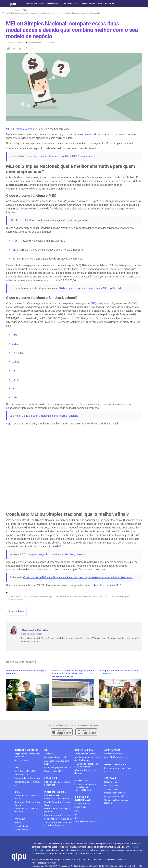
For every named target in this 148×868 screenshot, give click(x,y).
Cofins (16, 362)
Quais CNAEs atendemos (116, 757)
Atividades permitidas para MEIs (57, 762)
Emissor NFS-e (21, 775)
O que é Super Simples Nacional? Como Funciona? (51, 416)
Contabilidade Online (17, 596)
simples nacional (84, 750)
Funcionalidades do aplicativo (28, 778)
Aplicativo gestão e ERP (25, 771)
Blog (25, 10)
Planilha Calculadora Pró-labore (59, 799)
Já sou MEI (49, 754)
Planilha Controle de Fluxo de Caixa (57, 804)
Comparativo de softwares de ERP (28, 783)
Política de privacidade (115, 793)
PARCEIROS (20, 819)
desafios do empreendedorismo (102, 134)
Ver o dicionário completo (86, 822)
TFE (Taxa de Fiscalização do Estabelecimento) (88, 765)
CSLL (15, 344)
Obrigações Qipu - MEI (114, 796)
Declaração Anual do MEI (56, 757)
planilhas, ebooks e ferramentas (55, 793)
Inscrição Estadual (83, 804)
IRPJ (14, 335)
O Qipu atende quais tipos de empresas (27, 755)
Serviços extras (21, 760)
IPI (13, 371)
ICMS (15, 250)
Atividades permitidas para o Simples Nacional (88, 759)
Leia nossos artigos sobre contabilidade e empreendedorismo (86, 787)
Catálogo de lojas (22, 830)
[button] (123, 9)
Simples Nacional (24, 129)
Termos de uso (111, 789)
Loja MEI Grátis (21, 826)
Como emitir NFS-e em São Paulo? (27, 797)
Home (17, 10)
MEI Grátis (19, 822)
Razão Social (80, 807)
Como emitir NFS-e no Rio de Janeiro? (27, 804)
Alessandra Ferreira (16, 43)
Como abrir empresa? (114, 754)
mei (46, 750)
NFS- (17, 792)
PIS (14, 353)
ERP (16, 767)
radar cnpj (51, 778)
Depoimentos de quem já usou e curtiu (118, 770)
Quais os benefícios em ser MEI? (103, 585)
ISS (14, 259)
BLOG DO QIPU (81, 780)
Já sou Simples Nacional (85, 754)
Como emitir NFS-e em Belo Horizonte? (27, 810)
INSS (15, 241)
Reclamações (111, 782)
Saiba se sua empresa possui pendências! (58, 783)
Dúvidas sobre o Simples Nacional (86, 772)
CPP (14, 397)
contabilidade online (26, 750)
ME (76, 814)
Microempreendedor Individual (88, 596)
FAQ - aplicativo (111, 786)
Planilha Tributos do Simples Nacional (57, 810)
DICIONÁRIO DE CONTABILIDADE (82, 799)
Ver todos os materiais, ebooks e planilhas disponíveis (58, 824)
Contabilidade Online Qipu (41, 596)
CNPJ (27, 209)
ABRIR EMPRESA (112, 750)
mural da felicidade (115, 765)
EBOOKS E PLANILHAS (23, 220)
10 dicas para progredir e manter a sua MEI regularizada (90, 288)
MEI (8, 129)
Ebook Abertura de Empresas (58, 815)
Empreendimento (34, 43)
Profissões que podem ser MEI (58, 767)
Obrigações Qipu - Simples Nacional (116, 801)
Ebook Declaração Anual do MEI (59, 819)
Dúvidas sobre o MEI (53, 771)
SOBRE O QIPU (111, 778)
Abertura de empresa (121, 596)
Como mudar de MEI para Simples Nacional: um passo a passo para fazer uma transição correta (78, 577)
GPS (76, 818)
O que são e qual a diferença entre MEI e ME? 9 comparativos (61, 156)
